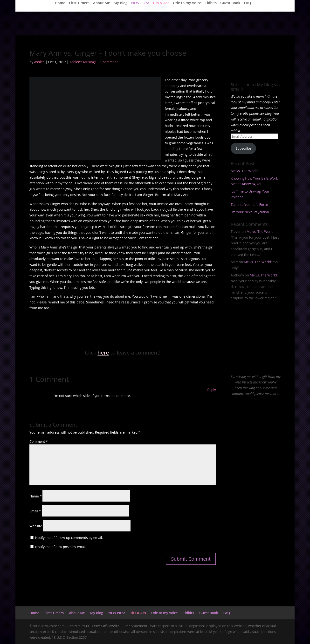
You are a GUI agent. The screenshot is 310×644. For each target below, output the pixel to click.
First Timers (79, 3)
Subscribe (243, 148)
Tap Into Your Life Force (249, 205)
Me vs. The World (244, 171)
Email (35, 511)
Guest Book (230, 3)
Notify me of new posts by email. (61, 547)
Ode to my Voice (187, 3)
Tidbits (211, 3)
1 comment (109, 62)
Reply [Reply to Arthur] (212, 390)
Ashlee (39, 62)
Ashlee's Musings (83, 62)
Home (60, 3)
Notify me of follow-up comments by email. (69, 538)
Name (36, 496)
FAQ (248, 3)
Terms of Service (106, 626)
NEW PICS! (140, 3)
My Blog (121, 3)
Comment (39, 441)
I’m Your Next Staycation (250, 212)
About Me (102, 3)
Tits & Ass (161, 3)
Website (36, 526)
